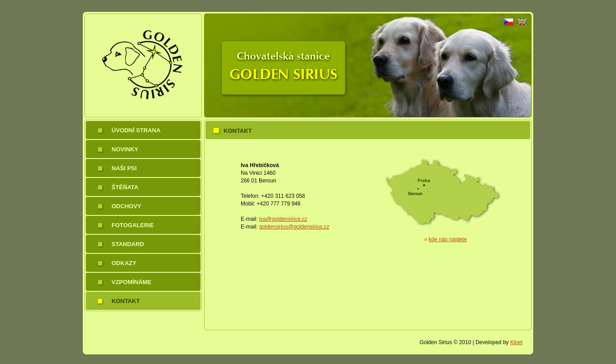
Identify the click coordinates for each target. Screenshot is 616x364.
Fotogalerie (133, 225)
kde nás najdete (448, 239)
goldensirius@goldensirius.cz (294, 227)
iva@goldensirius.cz (283, 219)
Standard (128, 244)
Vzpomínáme (131, 282)
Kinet (516, 342)
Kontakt (126, 301)
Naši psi (124, 168)
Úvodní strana (136, 130)
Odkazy (124, 263)
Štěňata (125, 187)
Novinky (125, 149)
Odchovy (126, 206)
